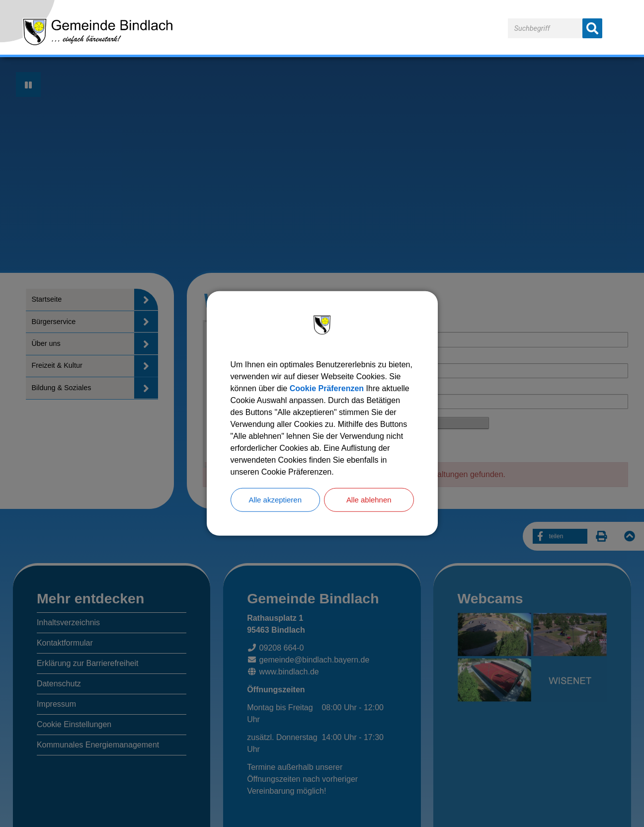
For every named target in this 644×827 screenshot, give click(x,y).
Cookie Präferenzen (327, 388)
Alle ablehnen (369, 500)
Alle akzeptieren (275, 500)
